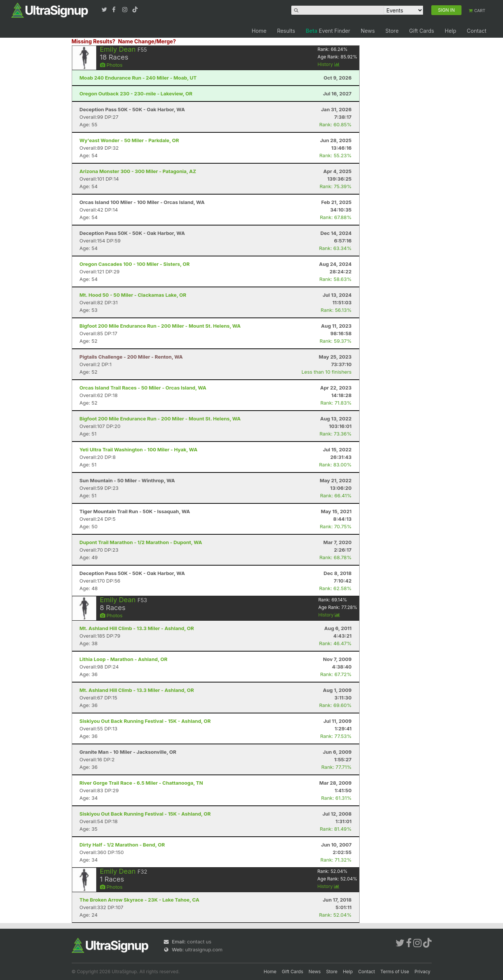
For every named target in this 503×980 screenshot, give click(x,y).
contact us (199, 942)
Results (286, 31)
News (368, 31)
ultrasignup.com (204, 949)
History (329, 64)
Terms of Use (395, 972)
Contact (477, 31)
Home (259, 31)
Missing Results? (94, 41)
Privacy (423, 972)
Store (392, 31)
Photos (111, 65)
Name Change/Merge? (147, 41)
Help (450, 31)
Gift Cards (421, 31)
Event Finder (328, 31)
